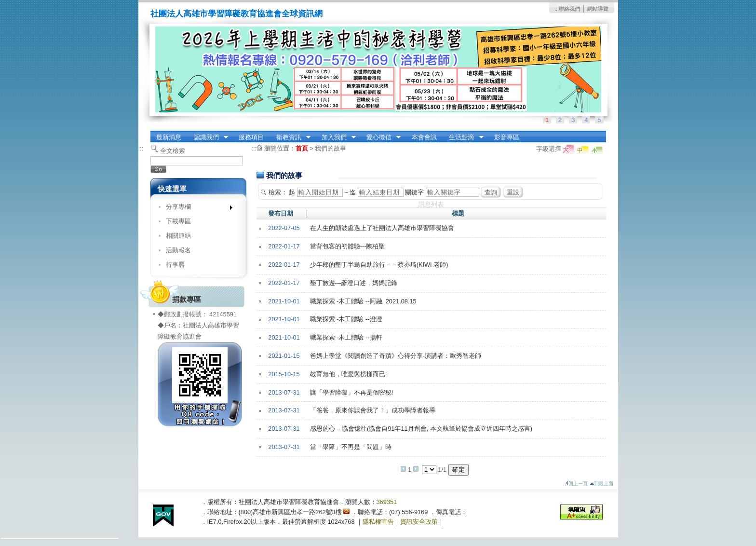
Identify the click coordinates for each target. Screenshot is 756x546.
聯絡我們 (569, 9)
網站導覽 (598, 9)
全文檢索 (173, 151)
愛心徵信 (380, 137)
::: (557, 9)
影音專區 (507, 137)
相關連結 (178, 236)
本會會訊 (424, 137)
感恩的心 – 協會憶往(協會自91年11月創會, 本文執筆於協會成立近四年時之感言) (421, 429)
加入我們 (336, 137)
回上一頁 (577, 484)
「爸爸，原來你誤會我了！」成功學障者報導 (373, 410)
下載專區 (178, 221)
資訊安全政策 (419, 522)
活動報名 (178, 250)
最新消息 (169, 137)
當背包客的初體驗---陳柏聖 (348, 246)
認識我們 (208, 137)
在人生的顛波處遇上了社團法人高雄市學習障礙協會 (382, 228)
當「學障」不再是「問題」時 (351, 447)
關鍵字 (414, 192)
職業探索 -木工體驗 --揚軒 (346, 337)
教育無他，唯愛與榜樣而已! (349, 374)
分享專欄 (196, 209)
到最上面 (601, 484)
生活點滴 (463, 137)
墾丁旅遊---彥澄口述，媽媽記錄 (354, 283)
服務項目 (251, 137)
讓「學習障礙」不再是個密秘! (352, 392)
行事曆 (175, 265)
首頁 (302, 148)
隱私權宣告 (378, 522)
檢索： (278, 192)
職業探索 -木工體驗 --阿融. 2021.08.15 (363, 301)
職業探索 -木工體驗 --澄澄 (346, 319)
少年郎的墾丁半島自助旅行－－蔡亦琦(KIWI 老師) (379, 265)
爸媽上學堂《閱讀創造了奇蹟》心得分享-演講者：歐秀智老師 (396, 356)
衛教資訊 (290, 137)
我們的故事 (331, 148)
